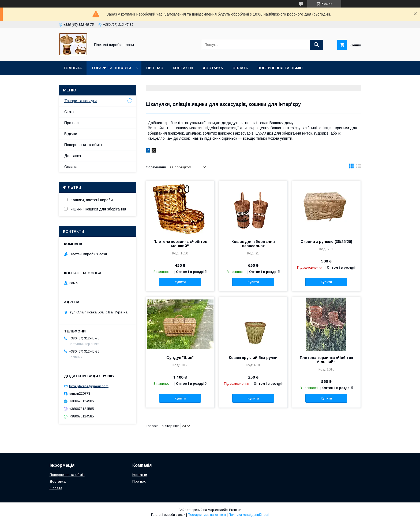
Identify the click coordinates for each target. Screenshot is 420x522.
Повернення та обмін (280, 68)
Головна (73, 68)
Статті (70, 112)
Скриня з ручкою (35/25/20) (326, 242)
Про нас (155, 68)
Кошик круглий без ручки (253, 358)
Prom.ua (235, 510)
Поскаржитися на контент (207, 515)
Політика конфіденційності (249, 515)
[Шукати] (316, 45)
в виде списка (359, 167)
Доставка (213, 68)
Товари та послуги (111, 68)
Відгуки (71, 134)
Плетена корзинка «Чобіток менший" (180, 244)
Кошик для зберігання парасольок (253, 244)
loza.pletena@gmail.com (89, 386)
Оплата (240, 68)
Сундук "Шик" (180, 358)
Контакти (183, 68)
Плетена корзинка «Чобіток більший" (326, 360)
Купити (180, 282)
